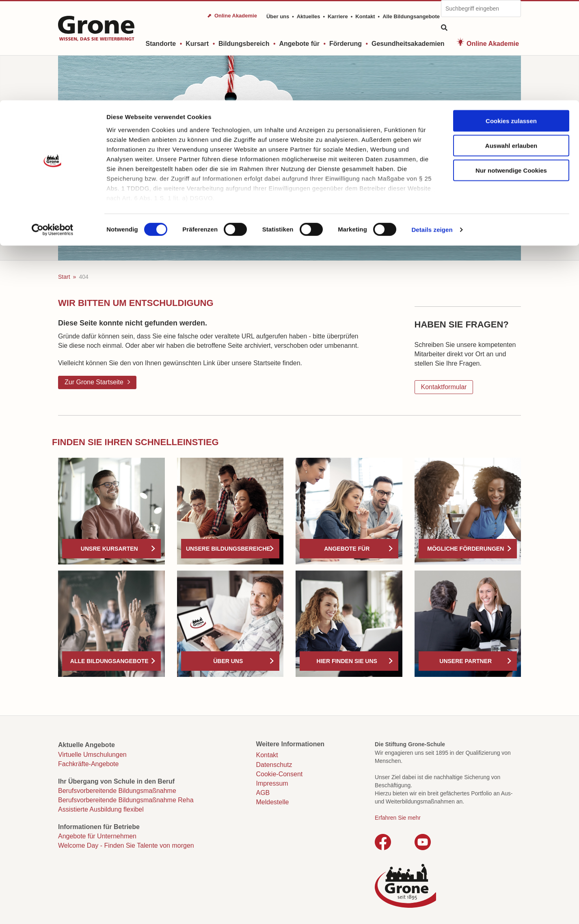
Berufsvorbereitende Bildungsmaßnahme (117, 791)
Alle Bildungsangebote (109, 661)
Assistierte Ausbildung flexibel (101, 809)
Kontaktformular (444, 387)
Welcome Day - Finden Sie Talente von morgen (126, 845)
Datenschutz (274, 765)
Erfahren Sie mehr (398, 818)
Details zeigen (432, 130)
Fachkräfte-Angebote (88, 764)
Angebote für (347, 549)
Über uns (228, 661)
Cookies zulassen (511, 20)
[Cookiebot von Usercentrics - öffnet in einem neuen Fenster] (53, 130)
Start (64, 277)
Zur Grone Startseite (94, 382)
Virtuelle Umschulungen (92, 755)
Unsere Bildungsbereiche (228, 549)
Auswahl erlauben (511, 45)
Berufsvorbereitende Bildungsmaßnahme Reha (126, 800)
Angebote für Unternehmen (97, 836)
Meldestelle (273, 802)
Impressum (272, 783)
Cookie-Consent (280, 774)
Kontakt (267, 755)
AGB (263, 793)
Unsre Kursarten (109, 549)
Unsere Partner (466, 661)
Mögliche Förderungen (466, 549)
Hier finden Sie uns (347, 661)
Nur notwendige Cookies (511, 70)
